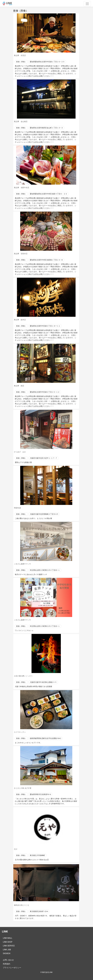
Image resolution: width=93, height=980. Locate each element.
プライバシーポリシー (12, 968)
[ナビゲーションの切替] (87, 4)
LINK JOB (7, 950)
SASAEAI (7, 953)
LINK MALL (8, 938)
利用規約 (7, 964)
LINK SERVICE (9, 946)
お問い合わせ (8, 960)
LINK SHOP (8, 942)
